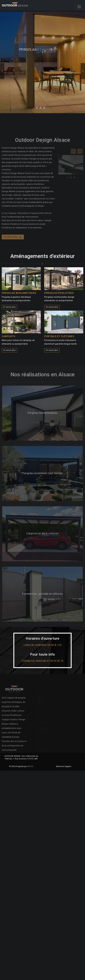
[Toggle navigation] (79, 7)
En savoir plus (9, 307)
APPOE (30, 766)
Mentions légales (64, 766)
